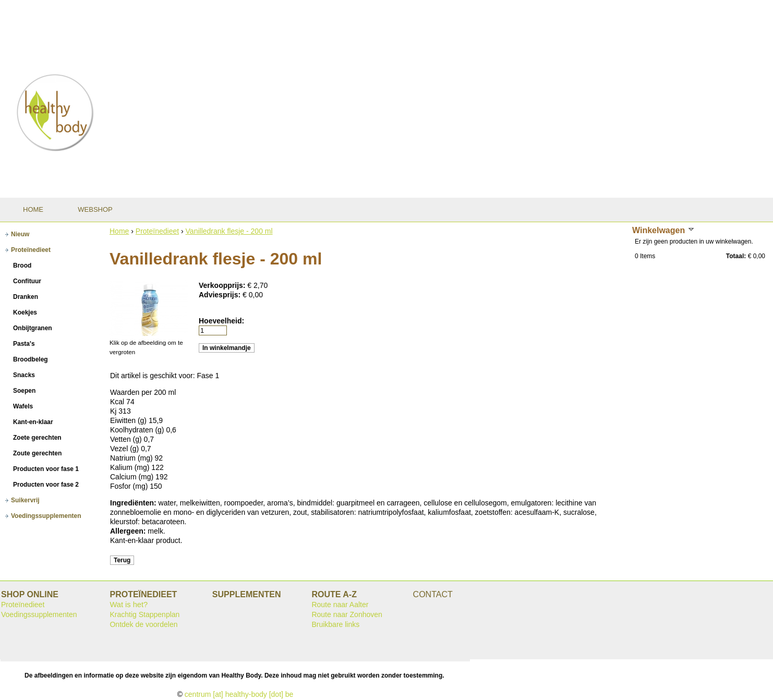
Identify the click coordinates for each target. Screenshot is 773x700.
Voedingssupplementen (39, 614)
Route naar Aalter (340, 605)
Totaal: (736, 256)
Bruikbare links (335, 624)
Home (119, 231)
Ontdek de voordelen (143, 624)
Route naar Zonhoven (347, 614)
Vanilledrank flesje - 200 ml (229, 231)
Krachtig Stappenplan (144, 614)
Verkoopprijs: (223, 285)
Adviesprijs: (221, 295)
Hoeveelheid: (221, 321)
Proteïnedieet (157, 231)
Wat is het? (129, 605)
